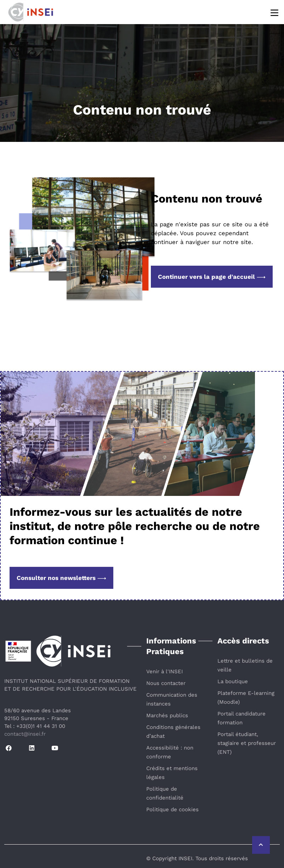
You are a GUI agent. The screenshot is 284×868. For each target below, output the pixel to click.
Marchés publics (167, 715)
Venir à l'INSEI (164, 671)
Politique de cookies (172, 809)
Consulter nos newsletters (61, 578)
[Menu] (275, 12)
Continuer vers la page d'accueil (212, 277)
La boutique (233, 681)
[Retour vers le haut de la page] (261, 845)
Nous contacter (166, 683)
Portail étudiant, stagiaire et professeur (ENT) (247, 743)
